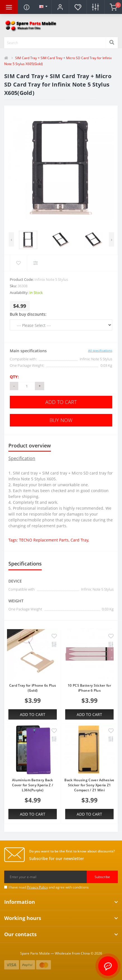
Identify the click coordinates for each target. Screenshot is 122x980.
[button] (60, 7)
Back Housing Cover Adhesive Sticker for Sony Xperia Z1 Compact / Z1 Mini (89, 785)
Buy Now (61, 420)
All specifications (100, 350)
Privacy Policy (37, 887)
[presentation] (11, 239)
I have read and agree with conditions (49, 887)
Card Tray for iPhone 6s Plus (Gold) (33, 688)
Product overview (30, 445)
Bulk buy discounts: (28, 314)
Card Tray (79, 540)
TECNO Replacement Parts (44, 540)
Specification (22, 458)
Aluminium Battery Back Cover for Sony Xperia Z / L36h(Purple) (33, 785)
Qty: (14, 377)
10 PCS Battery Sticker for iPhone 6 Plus (89, 688)
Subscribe (102, 877)
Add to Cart (61, 402)
